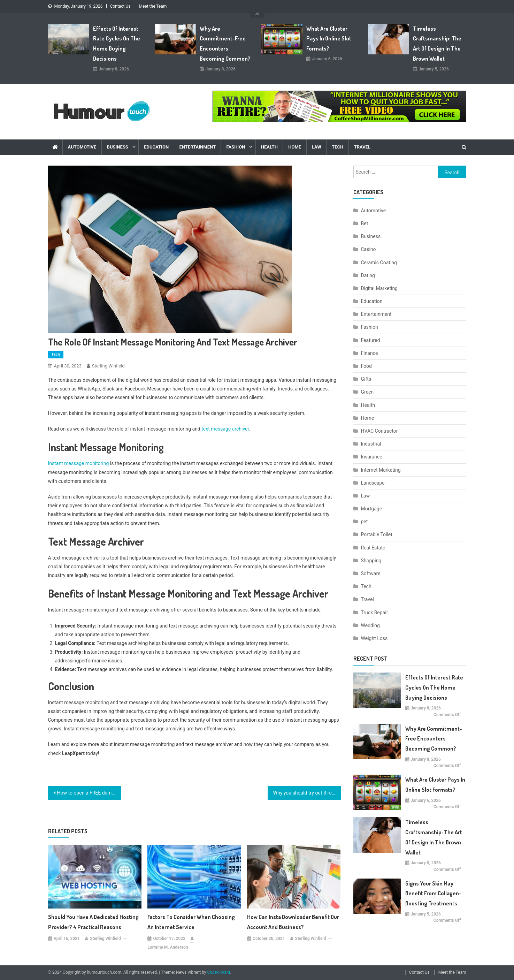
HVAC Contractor (379, 431)
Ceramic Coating (379, 263)
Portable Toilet (377, 534)
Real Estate (373, 548)
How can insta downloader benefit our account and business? (293, 922)
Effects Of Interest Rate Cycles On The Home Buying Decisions (117, 44)
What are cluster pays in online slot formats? (329, 39)
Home (295, 147)
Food (366, 366)
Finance (370, 353)
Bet (365, 223)
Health (269, 147)
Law (317, 147)
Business (118, 147)
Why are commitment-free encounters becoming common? (225, 44)
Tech (337, 147)
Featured (371, 340)
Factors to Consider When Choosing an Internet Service (191, 922)
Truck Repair (375, 613)
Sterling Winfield (108, 366)
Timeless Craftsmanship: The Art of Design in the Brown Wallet (437, 44)
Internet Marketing (381, 470)
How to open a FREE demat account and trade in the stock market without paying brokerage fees (89, 793)
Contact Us (120, 6)
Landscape (373, 483)
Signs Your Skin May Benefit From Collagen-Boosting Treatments (433, 894)
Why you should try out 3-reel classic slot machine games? (307, 793)
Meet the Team (153, 6)
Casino (369, 249)
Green (367, 392)
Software (371, 573)
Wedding (370, 625)
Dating (368, 275)
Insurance (372, 457)
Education (156, 147)
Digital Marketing (379, 288)
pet (365, 522)
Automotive (82, 147)
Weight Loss (374, 638)
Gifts (366, 379)
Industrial (371, 444)
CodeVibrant (218, 972)
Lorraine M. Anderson (168, 947)
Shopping (371, 561)
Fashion (236, 147)
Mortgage (372, 509)
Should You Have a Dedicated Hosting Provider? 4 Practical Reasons (93, 922)
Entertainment (198, 147)
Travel (362, 147)
